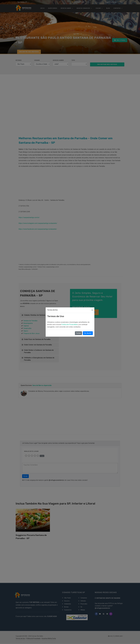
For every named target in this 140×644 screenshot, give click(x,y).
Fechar (78, 333)
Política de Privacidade (70, 325)
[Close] (92, 310)
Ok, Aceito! (88, 333)
